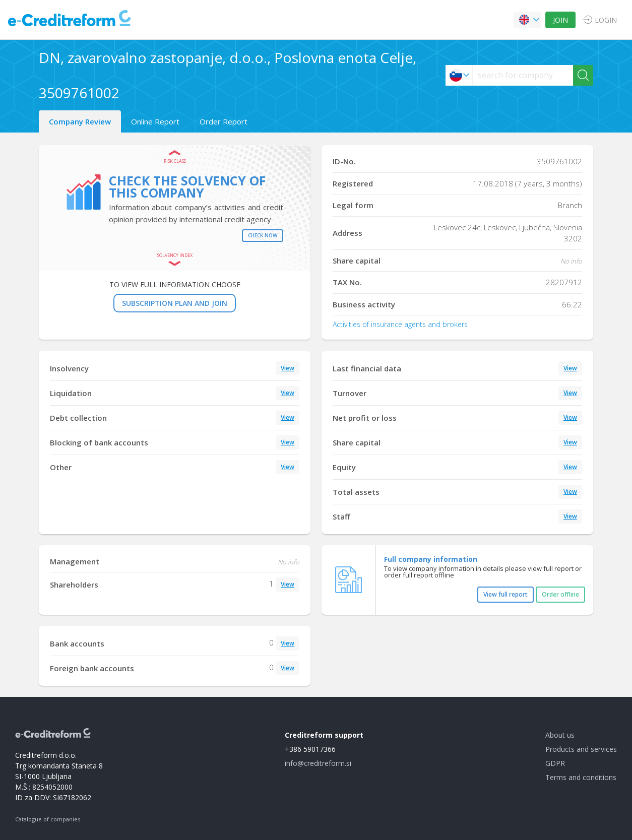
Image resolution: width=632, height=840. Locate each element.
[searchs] (523, 75)
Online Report (155, 121)
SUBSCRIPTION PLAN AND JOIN (175, 303)
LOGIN (606, 20)
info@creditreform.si (318, 763)
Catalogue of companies (48, 819)
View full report (505, 594)
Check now (263, 235)
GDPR (555, 763)
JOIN (560, 20)
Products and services (581, 749)
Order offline (560, 594)
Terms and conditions (581, 777)
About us (560, 735)
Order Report (224, 121)
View (288, 368)
